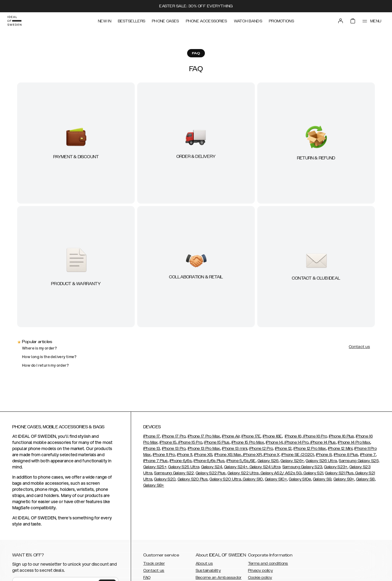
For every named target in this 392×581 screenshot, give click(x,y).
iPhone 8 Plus (346, 455)
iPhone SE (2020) (298, 455)
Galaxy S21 (313, 473)
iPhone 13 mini (235, 449)
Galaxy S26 (268, 461)
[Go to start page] (14, 21)
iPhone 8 (324, 455)
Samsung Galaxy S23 (302, 467)
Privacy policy (260, 571)
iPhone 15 (168, 442)
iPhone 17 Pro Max (204, 436)
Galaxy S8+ (154, 485)
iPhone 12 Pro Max (310, 449)
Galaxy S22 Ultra (243, 473)
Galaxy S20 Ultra (225, 479)
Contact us (154, 571)
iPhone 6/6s (181, 461)
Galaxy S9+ (344, 479)
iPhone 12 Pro (261, 449)
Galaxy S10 (252, 479)
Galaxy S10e (300, 479)
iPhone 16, (294, 436)
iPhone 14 (274, 442)
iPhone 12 (283, 449)
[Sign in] (341, 21)
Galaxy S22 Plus (211, 473)
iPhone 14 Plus (323, 442)
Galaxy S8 (366, 479)
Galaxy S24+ (236, 467)
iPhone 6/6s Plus (209, 461)
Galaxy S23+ (336, 467)
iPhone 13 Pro (174, 449)
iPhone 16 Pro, (315, 436)
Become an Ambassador (219, 578)
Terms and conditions (268, 564)
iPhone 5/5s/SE (241, 461)
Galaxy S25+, (155, 467)
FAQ (147, 578)
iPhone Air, (231, 436)
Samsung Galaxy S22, (174, 473)
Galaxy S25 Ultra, (184, 467)
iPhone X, (272, 455)
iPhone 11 (185, 455)
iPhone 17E (251, 436)
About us (204, 564)
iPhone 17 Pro (174, 436)
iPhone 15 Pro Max (248, 442)
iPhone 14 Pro (296, 442)
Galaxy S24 (212, 467)
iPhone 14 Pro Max (354, 442)
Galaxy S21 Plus (339, 473)
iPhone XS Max (228, 455)
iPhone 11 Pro (164, 455)
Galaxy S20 (165, 479)
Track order (154, 564)
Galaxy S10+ (276, 479)
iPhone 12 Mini (340, 449)
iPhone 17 (152, 436)
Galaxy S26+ (292, 461)
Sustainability (208, 571)
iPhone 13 (152, 449)
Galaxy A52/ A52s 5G (281, 473)
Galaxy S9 (322, 479)
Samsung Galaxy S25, (359, 461)
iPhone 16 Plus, (342, 436)
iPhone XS (203, 455)
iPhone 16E (272, 436)
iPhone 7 (368, 455)
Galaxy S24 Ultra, (265, 467)
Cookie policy (260, 578)
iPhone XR (252, 455)
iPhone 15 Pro (190, 442)
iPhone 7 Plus (156, 461)
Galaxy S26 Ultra (321, 461)
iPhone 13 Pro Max (204, 449)
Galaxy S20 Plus (193, 479)
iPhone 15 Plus (217, 442)
